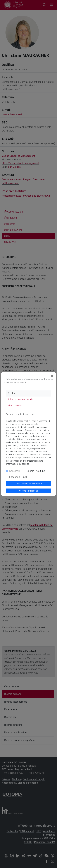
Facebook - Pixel (18, 477)
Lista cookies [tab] (15, 406)
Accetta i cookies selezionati (28, 484)
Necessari (15, 471)
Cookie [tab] (12, 393)
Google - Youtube (36, 471)
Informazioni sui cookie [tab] (21, 399)
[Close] (52, 376)
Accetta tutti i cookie (29, 491)
